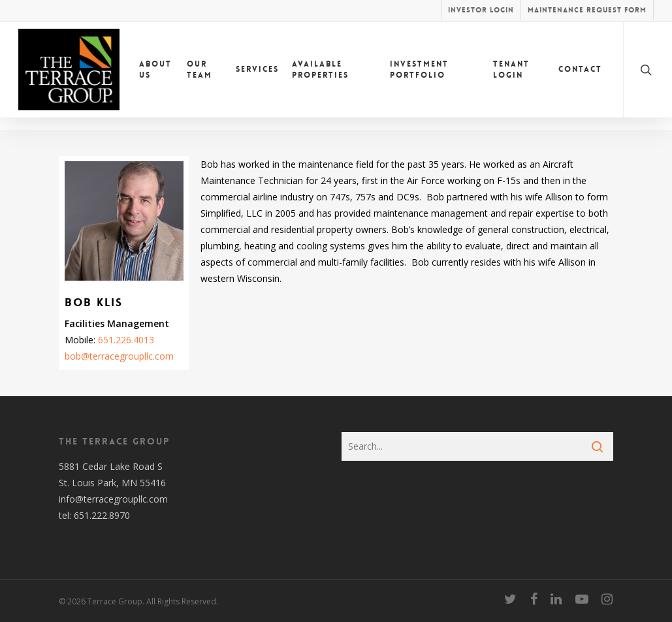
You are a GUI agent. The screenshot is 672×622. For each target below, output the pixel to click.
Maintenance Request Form (587, 10)
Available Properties (320, 76)
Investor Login (481, 10)
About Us (155, 76)
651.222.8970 (102, 515)
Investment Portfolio (419, 76)
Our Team (200, 76)
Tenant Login (511, 76)
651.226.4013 (126, 340)
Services (257, 76)
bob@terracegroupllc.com (119, 356)
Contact (580, 76)
